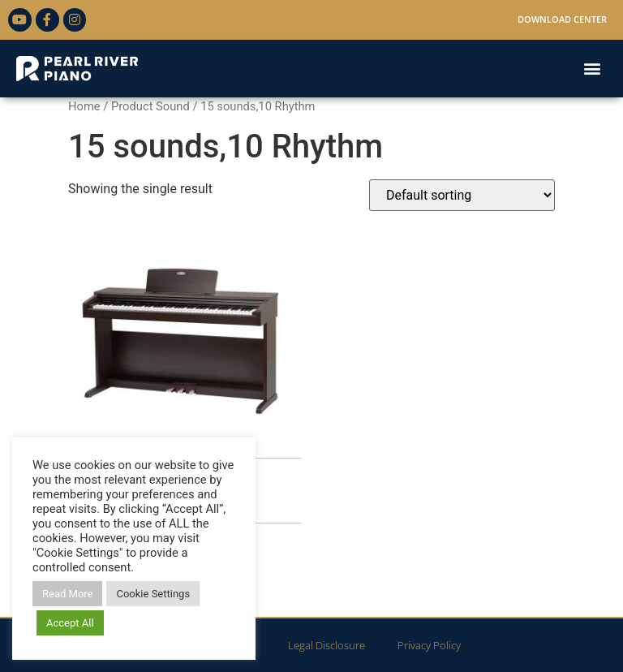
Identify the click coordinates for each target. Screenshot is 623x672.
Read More (67, 594)
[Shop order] (462, 195)
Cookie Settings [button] (153, 594)
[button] (592, 69)
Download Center (562, 19)
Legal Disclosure (327, 645)
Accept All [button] (70, 623)
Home (84, 106)
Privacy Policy (429, 645)
